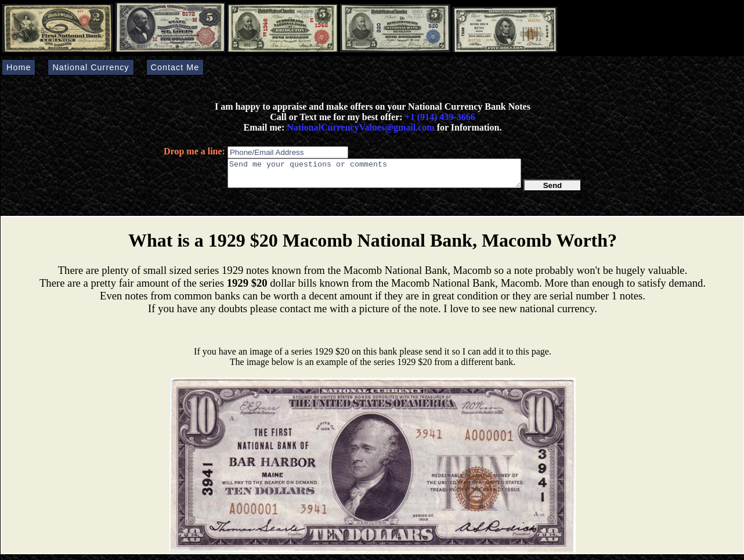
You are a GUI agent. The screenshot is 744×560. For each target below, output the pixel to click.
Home (19, 67)
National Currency (91, 67)
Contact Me (175, 67)
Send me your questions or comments (374, 176)
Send (553, 191)
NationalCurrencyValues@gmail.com (359, 127)
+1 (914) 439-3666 (440, 117)
